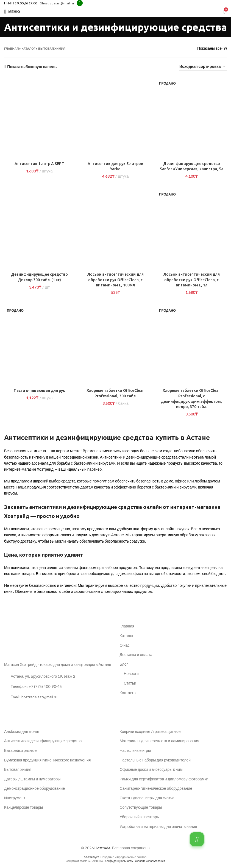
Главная (11, 48)
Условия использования (150, 861)
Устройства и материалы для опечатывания (158, 826)
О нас (125, 645)
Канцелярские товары (23, 807)
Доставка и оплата (136, 655)
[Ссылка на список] (58, 686)
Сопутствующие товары (141, 807)
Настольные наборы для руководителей (155, 760)
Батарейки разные (20, 750)
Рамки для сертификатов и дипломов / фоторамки (164, 779)
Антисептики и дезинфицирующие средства (43, 741)
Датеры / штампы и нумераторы (32, 779)
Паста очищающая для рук (39, 390)
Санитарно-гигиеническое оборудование (156, 788)
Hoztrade (102, 848)
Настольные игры (135, 750)
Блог (124, 664)
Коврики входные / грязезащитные (150, 731)
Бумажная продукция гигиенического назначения (47, 760)
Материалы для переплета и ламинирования (159, 741)
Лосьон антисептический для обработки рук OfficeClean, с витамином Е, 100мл (115, 280)
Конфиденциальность (119, 861)
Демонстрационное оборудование (34, 788)
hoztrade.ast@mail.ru (57, 3)
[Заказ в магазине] (203, 67)
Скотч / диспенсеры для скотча (147, 798)
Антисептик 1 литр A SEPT (39, 164)
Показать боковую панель (32, 67)
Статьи (130, 683)
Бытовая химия (52, 48)
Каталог (28, 48)
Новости (131, 673)
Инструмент (15, 798)
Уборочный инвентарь (139, 817)
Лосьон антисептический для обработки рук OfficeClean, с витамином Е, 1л (192, 280)
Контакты (128, 693)
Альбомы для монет (22, 731)
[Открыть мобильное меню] (12, 12)
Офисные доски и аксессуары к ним (151, 769)
